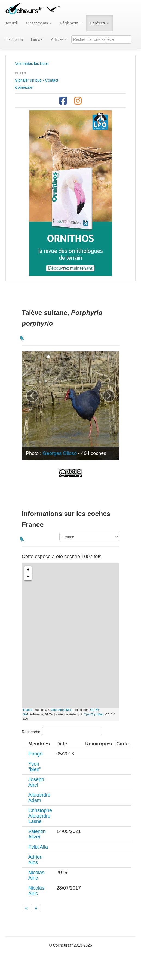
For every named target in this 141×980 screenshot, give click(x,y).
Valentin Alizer (37, 834)
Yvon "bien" (35, 767)
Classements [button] (39, 23)
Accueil (12, 23)
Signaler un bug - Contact (37, 80)
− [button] (28, 577)
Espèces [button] (100, 23)
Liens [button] (37, 39)
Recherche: (62, 731)
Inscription (14, 39)
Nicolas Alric (36, 875)
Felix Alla (38, 847)
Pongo (35, 754)
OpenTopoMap (94, 714)
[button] (53, 8)
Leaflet (28, 710)
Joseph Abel (36, 782)
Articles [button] (59, 39)
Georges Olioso (60, 453)
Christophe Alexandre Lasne (40, 816)
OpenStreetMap (62, 710)
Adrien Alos (35, 860)
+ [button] (28, 570)
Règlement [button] (71, 23)
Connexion (24, 87)
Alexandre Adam (39, 798)
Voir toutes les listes (32, 64)
